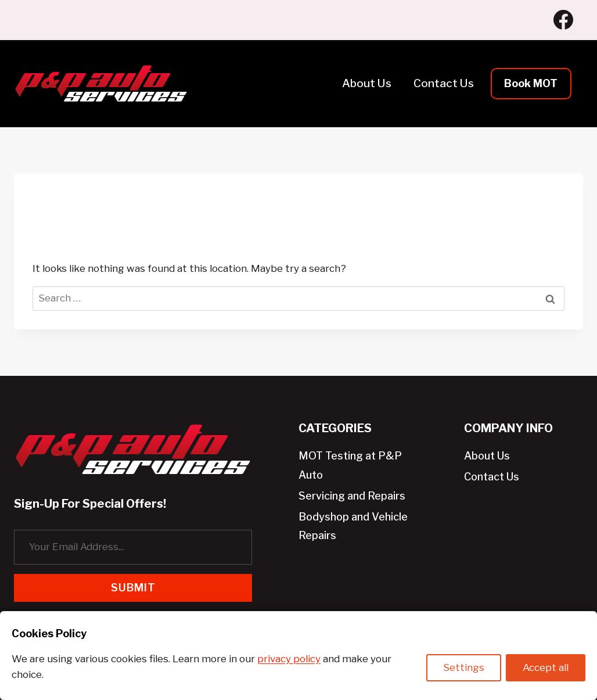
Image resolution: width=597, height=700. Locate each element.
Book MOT (531, 83)
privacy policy (289, 659)
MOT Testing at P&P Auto (350, 465)
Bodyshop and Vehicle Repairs (353, 526)
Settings (463, 669)
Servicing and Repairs (352, 496)
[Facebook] (563, 20)
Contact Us (444, 83)
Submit (133, 588)
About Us (367, 83)
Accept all (546, 669)
